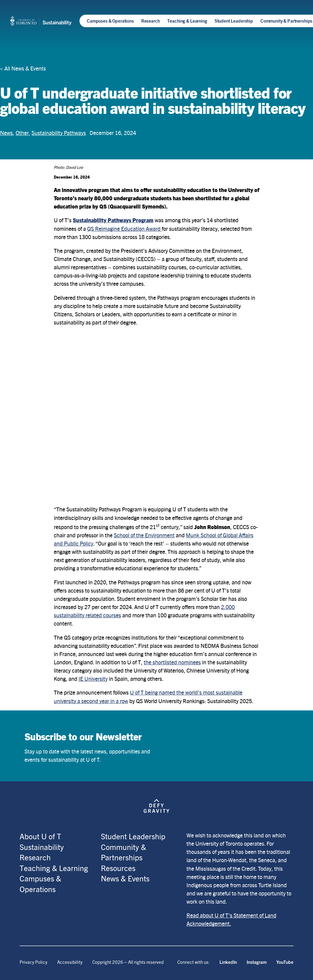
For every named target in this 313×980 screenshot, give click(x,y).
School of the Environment (144, 535)
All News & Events (25, 68)
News (6, 133)
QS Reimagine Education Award (124, 229)
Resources (118, 868)
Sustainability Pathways (59, 133)
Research (151, 21)
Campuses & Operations (110, 21)
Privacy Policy (33, 962)
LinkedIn (228, 962)
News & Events (125, 878)
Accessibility (70, 962)
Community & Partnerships (286, 21)
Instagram (257, 962)
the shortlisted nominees (172, 662)
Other (22, 133)
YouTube (285, 962)
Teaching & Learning (187, 21)
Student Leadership (234, 21)
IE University (93, 679)
